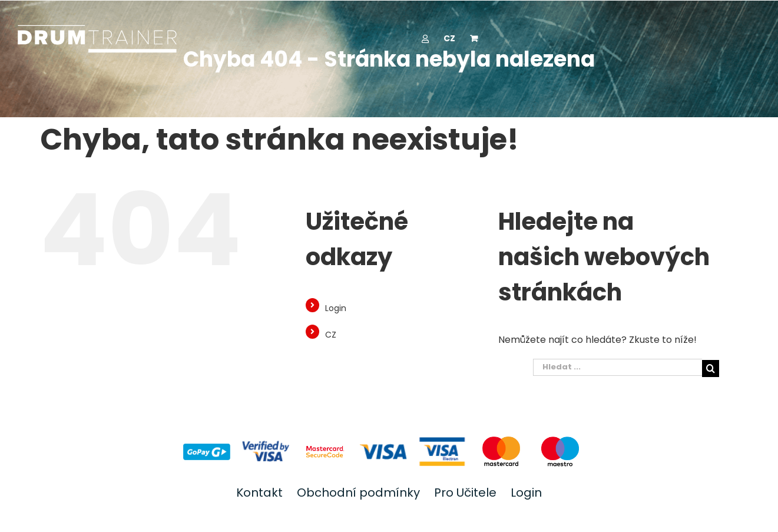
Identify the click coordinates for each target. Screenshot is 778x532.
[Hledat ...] (618, 367)
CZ (331, 335)
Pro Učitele (465, 493)
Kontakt (259, 493)
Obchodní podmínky (358, 493)
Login (336, 308)
